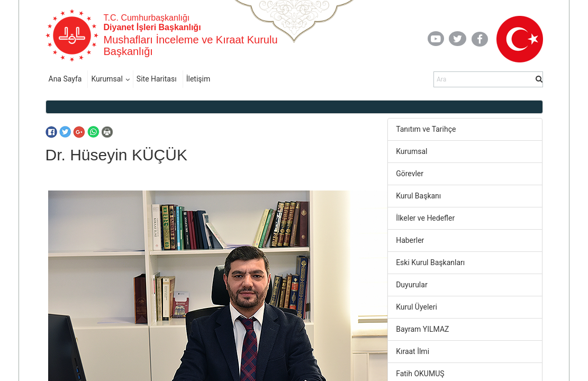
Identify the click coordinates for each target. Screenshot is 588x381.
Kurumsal (107, 79)
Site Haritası (157, 79)
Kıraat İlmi (413, 351)
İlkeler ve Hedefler (425, 218)
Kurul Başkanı (418, 196)
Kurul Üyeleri (417, 307)
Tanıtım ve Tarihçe (426, 129)
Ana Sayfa (65, 79)
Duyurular (411, 285)
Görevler (410, 174)
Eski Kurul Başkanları (430, 262)
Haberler (410, 240)
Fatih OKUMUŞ (420, 374)
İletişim (198, 79)
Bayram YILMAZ (422, 329)
